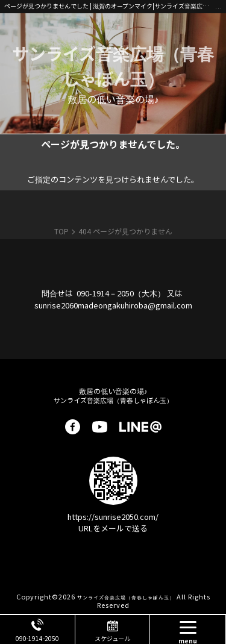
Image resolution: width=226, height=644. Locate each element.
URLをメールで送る (113, 528)
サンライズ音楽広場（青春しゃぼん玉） (113, 66)
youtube (100, 427)
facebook (73, 427)
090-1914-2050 (37, 638)
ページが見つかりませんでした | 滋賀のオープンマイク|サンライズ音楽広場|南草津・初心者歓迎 (109, 6)
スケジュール (112, 638)
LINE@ (140, 427)
